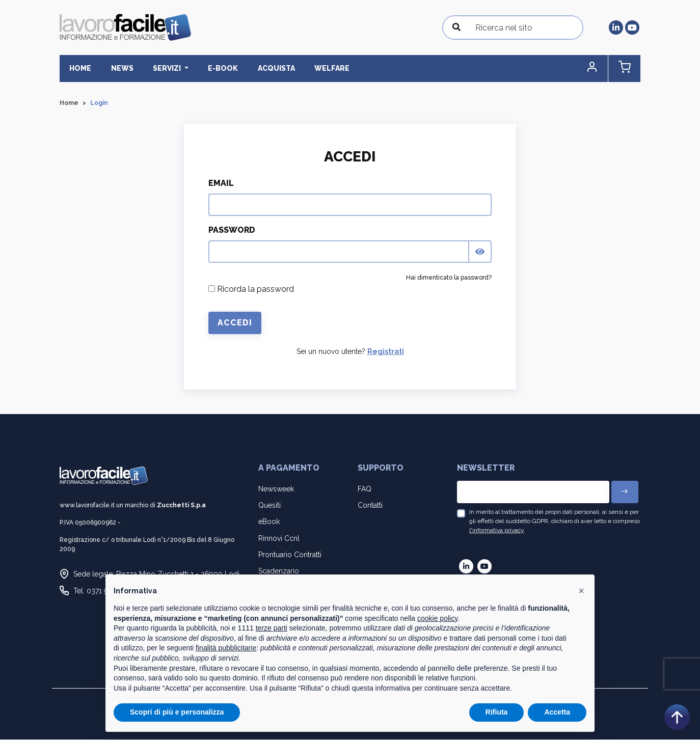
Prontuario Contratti (290, 555)
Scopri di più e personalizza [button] (177, 712)
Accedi (235, 323)
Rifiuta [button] (497, 712)
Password (232, 230)
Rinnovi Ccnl (279, 538)
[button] (597, 68)
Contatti (370, 506)
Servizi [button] (159, 68)
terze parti (272, 628)
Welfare (314, 68)
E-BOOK (212, 68)
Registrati (386, 352)
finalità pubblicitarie (226, 648)
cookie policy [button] (437, 618)
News (117, 68)
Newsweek (276, 489)
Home (79, 68)
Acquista (262, 68)
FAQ (365, 489)
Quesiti (270, 506)
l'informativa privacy (496, 531)
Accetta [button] (557, 712)
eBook (269, 522)
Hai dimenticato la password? (449, 278)
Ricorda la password (251, 290)
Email (221, 184)
